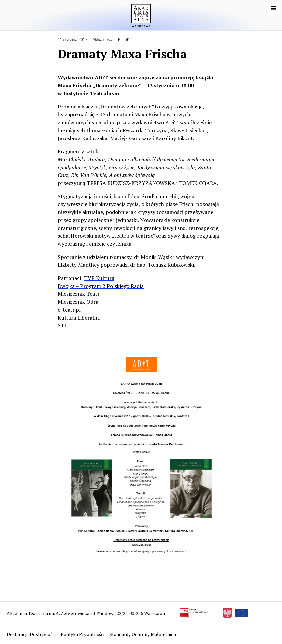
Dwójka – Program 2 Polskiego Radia (101, 286)
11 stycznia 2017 (72, 40)
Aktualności (102, 40)
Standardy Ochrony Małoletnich (143, 634)
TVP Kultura (99, 278)
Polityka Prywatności (83, 634)
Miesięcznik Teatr (79, 294)
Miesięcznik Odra (78, 302)
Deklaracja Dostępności (32, 634)
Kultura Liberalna (79, 318)
